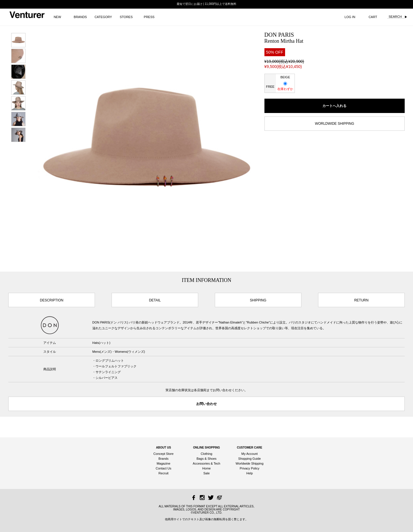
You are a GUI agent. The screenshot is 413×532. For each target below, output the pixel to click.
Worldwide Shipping (249, 463)
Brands (164, 459)
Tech (217, 463)
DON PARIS (279, 35)
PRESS (149, 17)
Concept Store (163, 454)
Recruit (164, 473)
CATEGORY (103, 17)
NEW (57, 17)
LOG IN (350, 17)
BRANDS (80, 17)
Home (206, 468)
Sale (206, 473)
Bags (200, 459)
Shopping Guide (250, 459)
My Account (250, 454)
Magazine (163, 463)
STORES (126, 17)
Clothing (206, 454)
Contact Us (163, 468)
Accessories (201, 463)
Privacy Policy (250, 468)
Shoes (212, 459)
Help (250, 473)
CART (373, 17)
